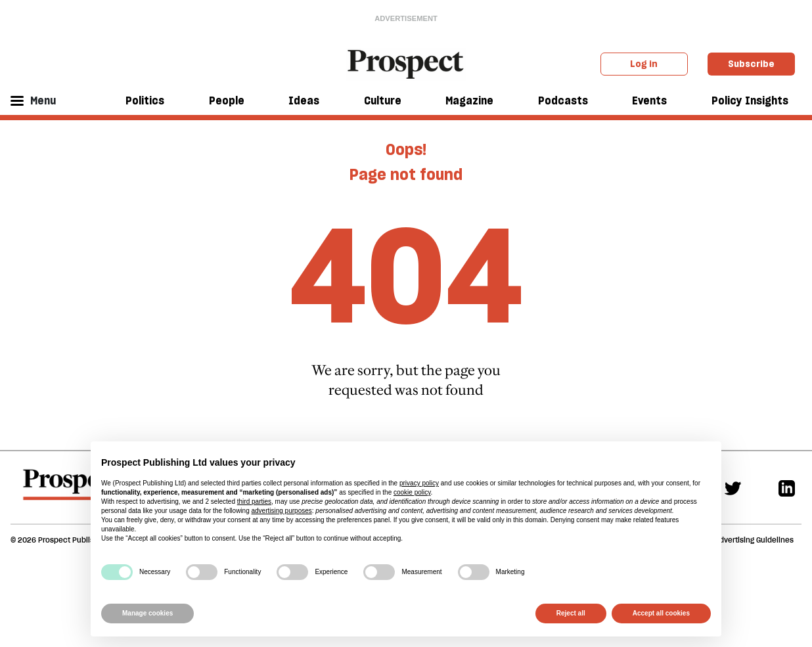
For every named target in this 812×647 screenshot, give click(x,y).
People (227, 100)
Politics (145, 100)
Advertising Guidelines (754, 540)
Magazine (469, 100)
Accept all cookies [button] (661, 613)
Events (649, 100)
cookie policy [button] (412, 492)
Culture (383, 100)
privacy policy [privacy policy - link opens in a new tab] (419, 483)
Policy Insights (750, 100)
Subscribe (751, 64)
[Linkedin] (787, 487)
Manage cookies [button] (147, 613)
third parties (254, 502)
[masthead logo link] (406, 63)
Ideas (304, 100)
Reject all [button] (571, 613)
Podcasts (563, 100)
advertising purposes (281, 511)
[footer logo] (72, 491)
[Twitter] (733, 487)
